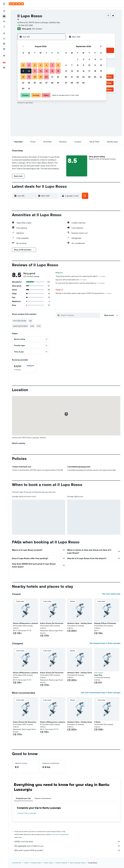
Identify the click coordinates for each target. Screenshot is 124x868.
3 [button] (29, 65)
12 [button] (41, 71)
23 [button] (23, 83)
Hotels (26, 863)
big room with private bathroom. (71, 280)
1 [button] (58, 59)
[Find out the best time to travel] (4, 44)
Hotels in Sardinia (61, 863)
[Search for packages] (4, 27)
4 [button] (35, 65)
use (30, 321)
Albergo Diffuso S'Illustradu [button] (105, 623)
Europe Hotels (36, 863)
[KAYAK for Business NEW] (4, 49)
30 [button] (23, 89)
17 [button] (29, 77)
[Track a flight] (4, 39)
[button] (4, 4)
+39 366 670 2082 (25, 25)
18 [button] (35, 77)
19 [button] (41, 77)
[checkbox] (24, 368)
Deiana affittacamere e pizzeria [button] (25, 623)
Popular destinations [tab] (43, 798)
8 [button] (58, 65)
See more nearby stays (111, 594)
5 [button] (41, 65)
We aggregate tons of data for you (67, 846)
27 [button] (46, 83)
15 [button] (58, 71)
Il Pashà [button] (97, 722)
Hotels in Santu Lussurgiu (27, 813)
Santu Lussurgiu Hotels (78, 863)
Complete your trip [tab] (23, 798)
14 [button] (52, 71)
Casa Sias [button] (98, 675)
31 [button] (29, 89)
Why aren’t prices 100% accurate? (67, 850)
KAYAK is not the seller (67, 841)
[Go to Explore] (4, 33)
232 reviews (37, 29)
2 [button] (23, 65)
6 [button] (46, 65)
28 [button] (52, 83)
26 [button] (41, 83)
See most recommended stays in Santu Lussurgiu (101, 693)
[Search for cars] (4, 21)
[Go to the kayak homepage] (16, 4)
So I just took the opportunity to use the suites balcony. (80, 283)
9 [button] (23, 71)
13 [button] (46, 71)
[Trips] (4, 56)
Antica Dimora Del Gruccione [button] (52, 623)
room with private (20, 321)
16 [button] (23, 77)
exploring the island (20, 326)
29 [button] (58, 83)
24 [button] (29, 83)
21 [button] (52, 77)
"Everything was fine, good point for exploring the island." (80, 276)
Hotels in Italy (48, 863)
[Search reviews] (80, 315)
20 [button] (46, 77)
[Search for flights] (4, 11)
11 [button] (35, 71)
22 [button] (58, 77)
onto (39, 326)
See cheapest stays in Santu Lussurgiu (105, 643)
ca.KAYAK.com (17, 863)
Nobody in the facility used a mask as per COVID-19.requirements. (83, 293)
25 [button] (35, 83)
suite (32, 326)
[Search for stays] (4, 16)
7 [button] (52, 65)
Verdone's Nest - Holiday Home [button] (80, 623)
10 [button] (29, 71)
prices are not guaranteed (60, 834)
